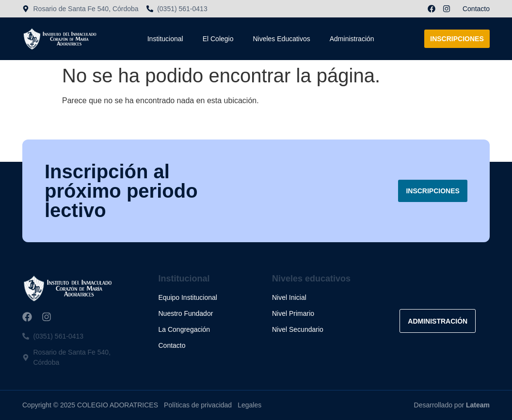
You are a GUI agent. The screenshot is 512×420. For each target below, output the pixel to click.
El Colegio (218, 39)
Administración (352, 39)
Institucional (165, 39)
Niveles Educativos (281, 39)
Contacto (476, 9)
